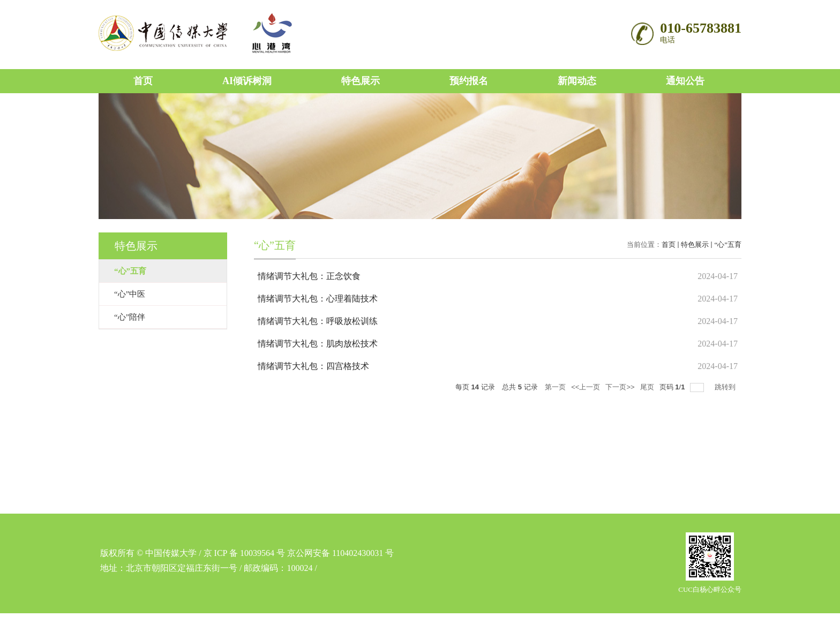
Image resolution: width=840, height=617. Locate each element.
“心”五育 (728, 244)
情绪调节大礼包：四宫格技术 (313, 366)
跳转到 (726, 387)
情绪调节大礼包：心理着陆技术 (318, 299)
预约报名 (469, 81)
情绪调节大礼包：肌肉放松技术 (318, 344)
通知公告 (685, 81)
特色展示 (361, 81)
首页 (143, 81)
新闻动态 (577, 81)
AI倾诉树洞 (247, 81)
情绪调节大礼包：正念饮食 (309, 276)
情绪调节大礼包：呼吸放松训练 (318, 321)
